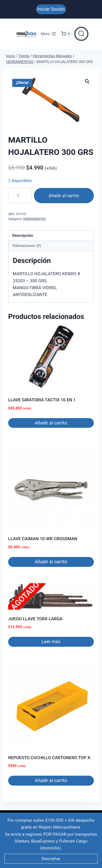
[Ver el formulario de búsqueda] (81, 34)
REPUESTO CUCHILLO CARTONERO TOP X (49, 758)
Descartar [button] (51, 859)
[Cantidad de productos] (20, 196)
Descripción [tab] (23, 236)
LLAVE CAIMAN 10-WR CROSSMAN (43, 539)
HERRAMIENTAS (34, 219)
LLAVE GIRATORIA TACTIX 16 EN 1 (42, 400)
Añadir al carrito (64, 196)
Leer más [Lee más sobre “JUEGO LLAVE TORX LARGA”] (51, 642)
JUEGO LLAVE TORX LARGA (35, 619)
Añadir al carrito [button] (51, 423)
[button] (87, 81)
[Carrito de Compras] (66, 34)
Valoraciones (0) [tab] (27, 246)
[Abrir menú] (49, 34)
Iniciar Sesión (51, 9)
